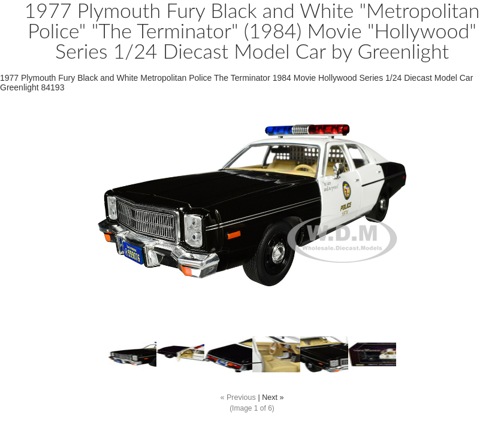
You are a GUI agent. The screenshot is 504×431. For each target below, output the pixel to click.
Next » (273, 397)
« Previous (238, 397)
